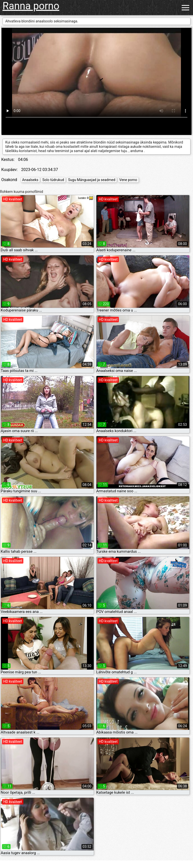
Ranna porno (31, 6)
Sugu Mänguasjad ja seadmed (92, 180)
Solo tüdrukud (53, 180)
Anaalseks (30, 180)
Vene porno (128, 180)
